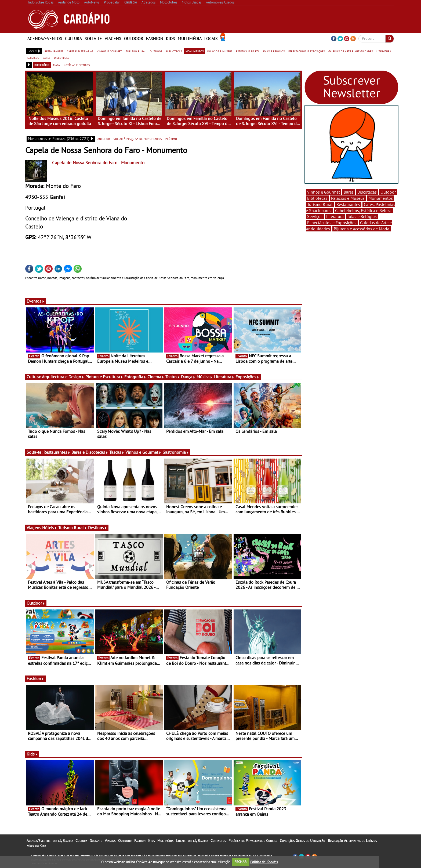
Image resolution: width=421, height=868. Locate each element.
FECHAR (241, 862)
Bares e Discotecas (90, 452)
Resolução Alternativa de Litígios (352, 841)
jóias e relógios (274, 51)
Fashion (155, 38)
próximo (171, 139)
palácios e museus (220, 51)
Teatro (173, 377)
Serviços (315, 216)
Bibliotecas (317, 198)
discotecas (61, 57)
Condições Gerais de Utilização (302, 841)
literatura (384, 51)
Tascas (117, 452)
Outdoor (134, 38)
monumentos (195, 51)
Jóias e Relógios (362, 216)
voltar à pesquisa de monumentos (138, 139)
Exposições (247, 377)
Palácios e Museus (348, 198)
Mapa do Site (36, 846)
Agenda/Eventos (45, 38)
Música (205, 377)
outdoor (156, 51)
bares (46, 57)
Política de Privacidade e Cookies (253, 841)
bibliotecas (174, 51)
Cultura (73, 38)
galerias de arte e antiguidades (351, 51)
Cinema (156, 377)
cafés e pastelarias (80, 51)
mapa (57, 65)
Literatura (224, 377)
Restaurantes (57, 452)
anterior (104, 139)
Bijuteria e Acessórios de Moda (362, 229)
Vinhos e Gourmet (143, 452)
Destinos (98, 528)
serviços (33, 57)
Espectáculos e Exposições (332, 223)
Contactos (218, 841)
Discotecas (367, 192)
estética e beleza (248, 51)
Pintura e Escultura (104, 377)
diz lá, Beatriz (63, 841)
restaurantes (54, 51)
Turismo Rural (73, 528)
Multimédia (190, 38)
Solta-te (93, 38)
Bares (349, 192)
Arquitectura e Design (63, 377)
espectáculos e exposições (306, 51)
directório (42, 65)
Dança (188, 377)
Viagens (113, 38)
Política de (264, 862)
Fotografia (135, 377)
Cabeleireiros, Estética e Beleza (363, 210)
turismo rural (136, 51)
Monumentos (381, 198)
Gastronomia (176, 452)
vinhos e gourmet (109, 51)
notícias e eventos (77, 65)
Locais (211, 38)
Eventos (36, 301)
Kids (170, 38)
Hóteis (50, 528)
